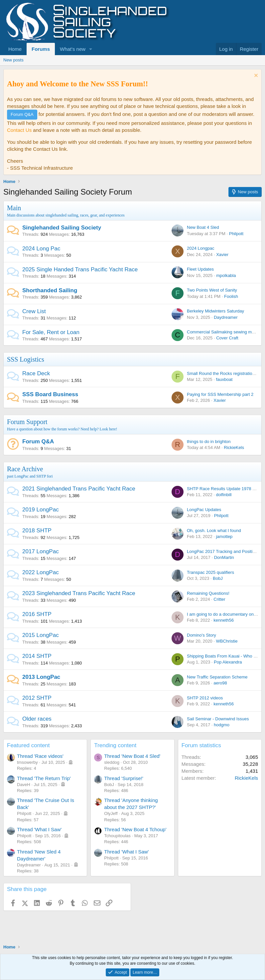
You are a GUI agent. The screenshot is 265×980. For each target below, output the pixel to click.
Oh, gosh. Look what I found (214, 531)
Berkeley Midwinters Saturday (215, 311)
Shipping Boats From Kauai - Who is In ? (226, 656)
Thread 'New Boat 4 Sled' (132, 756)
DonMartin (224, 557)
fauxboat (224, 379)
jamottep (224, 536)
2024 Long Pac (41, 249)
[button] (91, 49)
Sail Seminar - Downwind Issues (218, 719)
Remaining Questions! (208, 593)
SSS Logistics (26, 359)
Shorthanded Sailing (50, 290)
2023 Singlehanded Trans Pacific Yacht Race (79, 593)
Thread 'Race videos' (40, 756)
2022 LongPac (41, 572)
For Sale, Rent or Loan (51, 332)
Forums (41, 49)
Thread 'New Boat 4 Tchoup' (135, 829)
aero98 (220, 683)
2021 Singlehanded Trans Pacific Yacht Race (79, 489)
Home (15, 49)
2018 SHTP (37, 531)
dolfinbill (224, 495)
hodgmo (222, 725)
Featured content (28, 745)
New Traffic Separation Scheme (217, 677)
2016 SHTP (37, 614)
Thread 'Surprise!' (124, 778)
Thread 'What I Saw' (39, 829)
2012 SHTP (37, 698)
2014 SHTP (37, 656)
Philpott (236, 234)
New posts (13, 60)
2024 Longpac (200, 248)
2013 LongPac (41, 677)
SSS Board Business (50, 394)
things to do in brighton (209, 442)
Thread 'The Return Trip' (44, 778)
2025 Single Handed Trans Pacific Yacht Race (80, 269)
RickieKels (234, 447)
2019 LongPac (41, 510)
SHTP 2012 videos (205, 698)
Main (14, 208)
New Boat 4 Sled (203, 227)
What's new (73, 49)
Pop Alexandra (228, 662)
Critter (219, 599)
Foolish (231, 296)
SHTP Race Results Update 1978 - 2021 (226, 489)
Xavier (222, 255)
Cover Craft (227, 338)
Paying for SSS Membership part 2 (220, 394)
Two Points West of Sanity (212, 290)
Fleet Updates (200, 269)
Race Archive (25, 469)
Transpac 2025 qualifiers (210, 572)
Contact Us (19, 130)
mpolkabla (226, 275)
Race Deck (36, 373)
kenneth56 (224, 620)
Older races (37, 719)
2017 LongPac (41, 551)
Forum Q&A (38, 442)
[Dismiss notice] (255, 76)
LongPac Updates (204, 510)
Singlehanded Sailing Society (62, 228)
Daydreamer (226, 317)
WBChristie (227, 641)
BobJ (218, 578)
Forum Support (27, 422)
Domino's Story (201, 635)
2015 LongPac (41, 635)
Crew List (34, 311)
